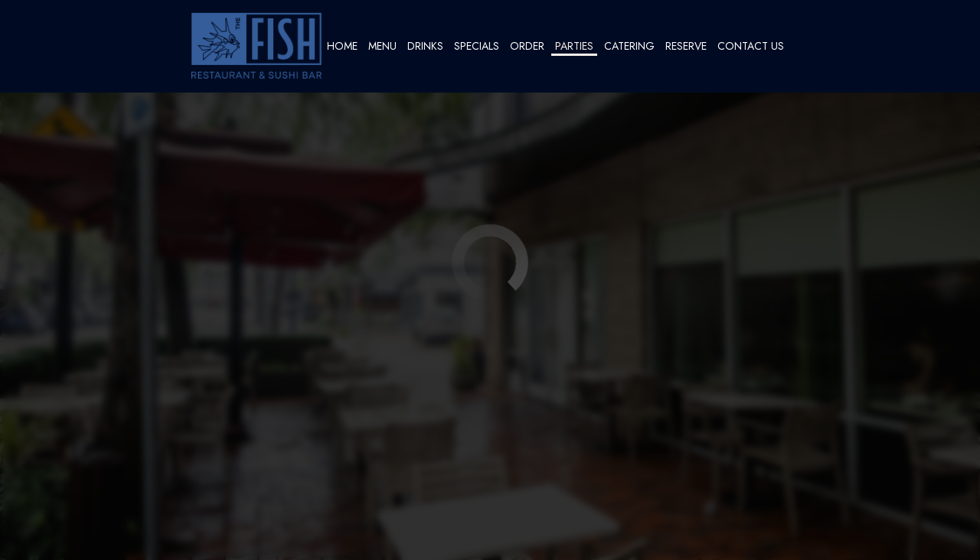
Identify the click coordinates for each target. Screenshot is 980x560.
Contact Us (751, 46)
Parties (574, 46)
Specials (477, 46)
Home (342, 46)
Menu (382, 46)
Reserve (686, 46)
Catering (629, 46)
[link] (256, 46)
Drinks (425, 46)
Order (527, 46)
